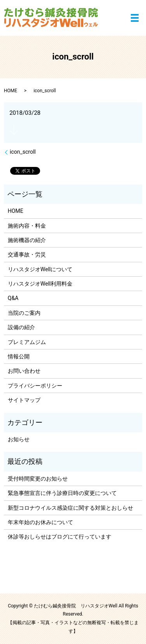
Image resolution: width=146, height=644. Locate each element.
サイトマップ (24, 400)
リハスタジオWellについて (40, 269)
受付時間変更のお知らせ (38, 479)
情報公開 (19, 356)
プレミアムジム (27, 342)
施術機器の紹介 (27, 240)
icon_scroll (23, 152)
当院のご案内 (24, 313)
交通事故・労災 (27, 254)
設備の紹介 (21, 327)
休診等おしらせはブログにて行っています (60, 537)
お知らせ (19, 439)
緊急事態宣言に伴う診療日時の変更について (62, 493)
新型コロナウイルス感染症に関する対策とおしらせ (70, 508)
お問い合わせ (24, 371)
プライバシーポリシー (35, 386)
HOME (11, 91)
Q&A (13, 298)
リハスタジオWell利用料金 (40, 284)
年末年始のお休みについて (40, 522)
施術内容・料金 (27, 226)
